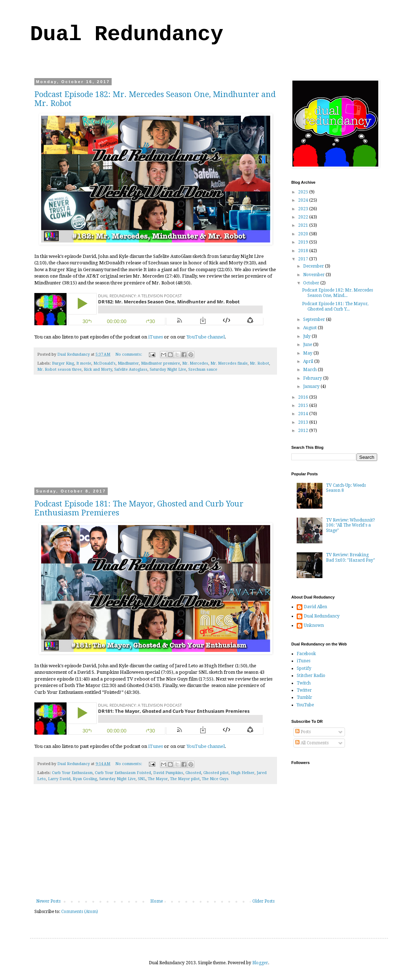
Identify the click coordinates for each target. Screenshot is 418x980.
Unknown (314, 625)
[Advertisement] (155, 436)
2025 (304, 192)
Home (157, 901)
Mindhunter (128, 363)
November (314, 275)
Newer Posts (48, 901)
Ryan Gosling (85, 779)
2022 (304, 217)
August (310, 328)
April (309, 361)
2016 (304, 397)
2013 (304, 422)
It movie (84, 363)
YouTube (305, 705)
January (312, 386)
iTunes (155, 337)
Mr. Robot (259, 363)
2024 (304, 200)
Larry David (59, 779)
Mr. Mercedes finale (229, 363)
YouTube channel (206, 337)
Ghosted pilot (216, 773)
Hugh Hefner (243, 773)
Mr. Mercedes (195, 363)
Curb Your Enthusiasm (72, 773)
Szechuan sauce (203, 369)
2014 (304, 414)
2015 (304, 405)
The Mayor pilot (185, 779)
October (312, 283)
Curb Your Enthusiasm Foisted (123, 773)
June (308, 345)
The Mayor (158, 779)
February (313, 378)
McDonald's (104, 363)
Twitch (304, 683)
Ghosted (193, 773)
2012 (304, 431)
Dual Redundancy (127, 34)
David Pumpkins (168, 773)
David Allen (315, 607)
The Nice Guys (215, 779)
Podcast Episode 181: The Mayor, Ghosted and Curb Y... (335, 306)
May (308, 353)
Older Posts (263, 901)
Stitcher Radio (311, 676)
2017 (304, 259)
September (315, 320)
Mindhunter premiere (161, 363)
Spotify (304, 668)
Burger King (63, 363)
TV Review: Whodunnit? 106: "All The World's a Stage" (351, 525)
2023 (304, 209)
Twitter (304, 690)
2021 (304, 225)
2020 (304, 234)
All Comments (312, 743)
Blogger (260, 963)
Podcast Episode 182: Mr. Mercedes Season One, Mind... (337, 293)
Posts (303, 732)
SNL (142, 779)
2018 (304, 251)
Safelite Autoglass (131, 369)
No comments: (129, 354)
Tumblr (304, 697)
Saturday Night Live (168, 369)
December (314, 266)
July (307, 336)
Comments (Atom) (80, 912)
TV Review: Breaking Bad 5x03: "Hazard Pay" (351, 557)
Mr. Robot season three (59, 369)
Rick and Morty (98, 369)
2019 (304, 242)
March (310, 370)
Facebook (306, 654)
